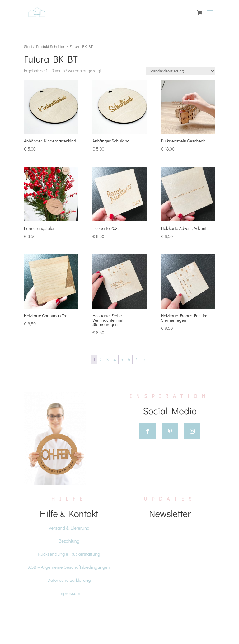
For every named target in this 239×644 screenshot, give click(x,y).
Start (28, 46)
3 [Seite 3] (108, 359)
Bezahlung (69, 541)
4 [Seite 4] (115, 359)
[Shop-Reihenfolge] (180, 71)
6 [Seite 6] (129, 359)
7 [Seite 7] (136, 359)
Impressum (69, 593)
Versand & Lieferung (69, 528)
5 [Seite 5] (122, 359)
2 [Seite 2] (101, 359)
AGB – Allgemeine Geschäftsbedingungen (69, 567)
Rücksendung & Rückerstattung (69, 554)
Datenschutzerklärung (69, 580)
